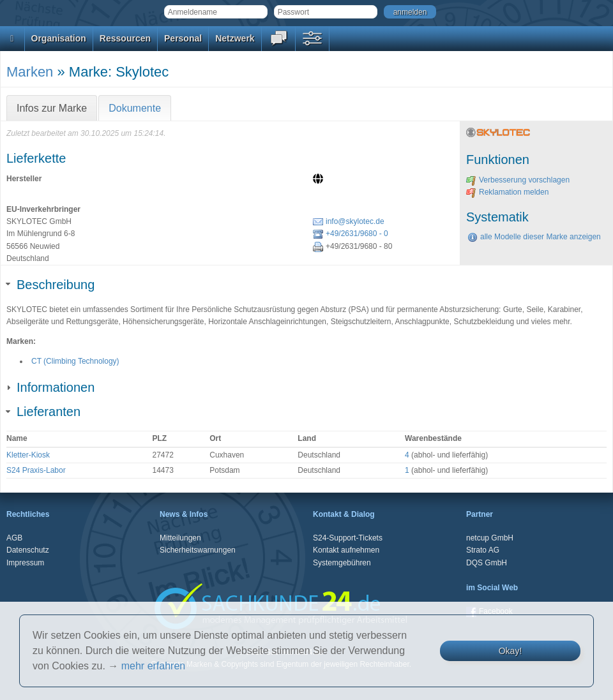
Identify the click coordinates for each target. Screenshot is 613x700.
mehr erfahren (154, 666)
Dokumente (135, 108)
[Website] (319, 180)
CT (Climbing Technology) (75, 361)
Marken (30, 72)
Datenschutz (28, 550)
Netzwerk (235, 38)
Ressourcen (125, 38)
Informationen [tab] (50, 387)
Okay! (511, 651)
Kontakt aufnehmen (346, 550)
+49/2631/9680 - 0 (351, 234)
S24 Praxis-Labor (36, 470)
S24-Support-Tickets (348, 538)
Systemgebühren (342, 563)
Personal (183, 38)
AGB (14, 538)
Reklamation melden (507, 192)
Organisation (59, 38)
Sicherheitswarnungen (198, 550)
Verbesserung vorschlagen (518, 180)
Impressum (25, 563)
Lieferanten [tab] (43, 412)
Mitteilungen (180, 538)
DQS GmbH (487, 563)
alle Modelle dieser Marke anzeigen (534, 237)
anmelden (410, 12)
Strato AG (483, 550)
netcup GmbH (490, 538)
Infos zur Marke (52, 108)
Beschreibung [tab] (50, 285)
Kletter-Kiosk (28, 455)
